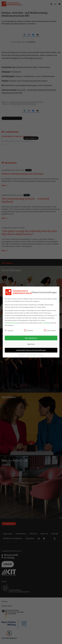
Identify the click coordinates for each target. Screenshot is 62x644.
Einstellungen (46, 323)
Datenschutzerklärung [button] (32, 355)
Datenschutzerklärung (11, 323)
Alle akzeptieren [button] (31, 338)
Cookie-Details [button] (22, 355)
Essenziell (9, 330)
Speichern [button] (31, 344)
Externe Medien (50, 330)
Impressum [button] (41, 355)
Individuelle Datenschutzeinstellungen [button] (31, 350)
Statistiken (29, 330)
